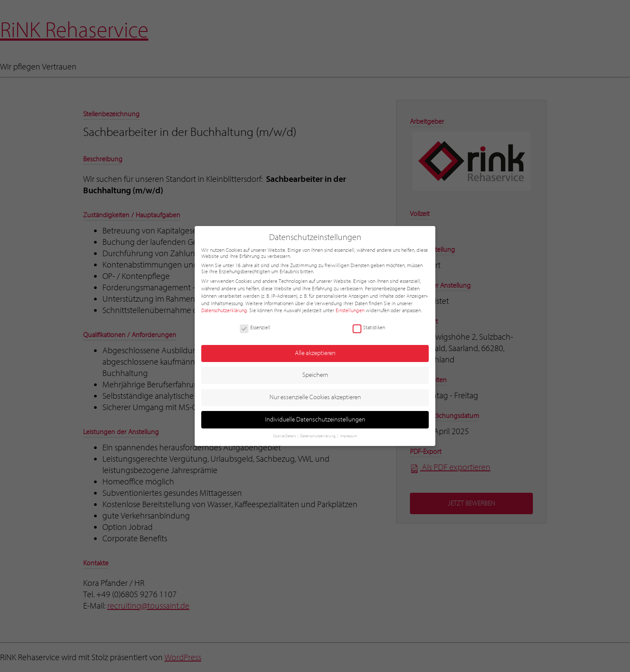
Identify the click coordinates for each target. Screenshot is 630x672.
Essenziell (255, 327)
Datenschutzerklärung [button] (318, 436)
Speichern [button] (315, 375)
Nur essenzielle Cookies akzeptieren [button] (315, 397)
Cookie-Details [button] (285, 436)
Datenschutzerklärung (224, 310)
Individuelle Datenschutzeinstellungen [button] (315, 420)
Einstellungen (350, 310)
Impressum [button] (348, 436)
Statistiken (369, 327)
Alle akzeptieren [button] (315, 353)
